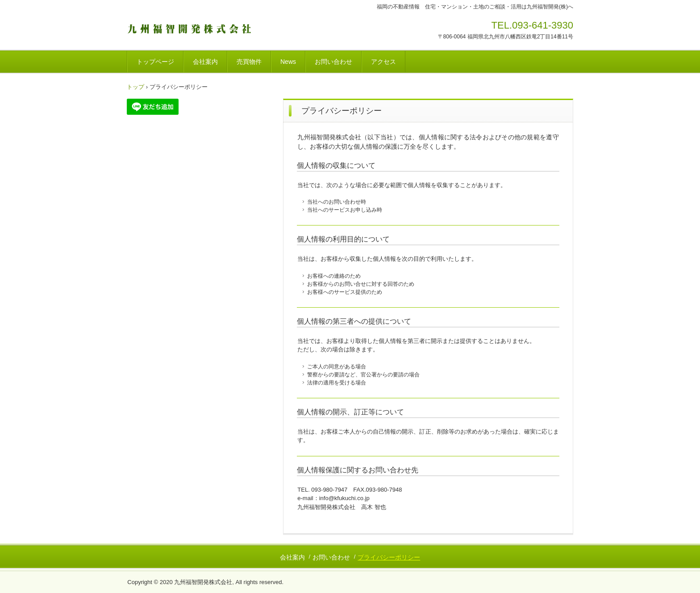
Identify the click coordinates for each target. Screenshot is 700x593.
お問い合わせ (333, 62)
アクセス (383, 62)
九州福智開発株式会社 (189, 28)
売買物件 (249, 62)
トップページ (155, 62)
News (288, 62)
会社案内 (205, 62)
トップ (135, 87)
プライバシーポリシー (389, 557)
